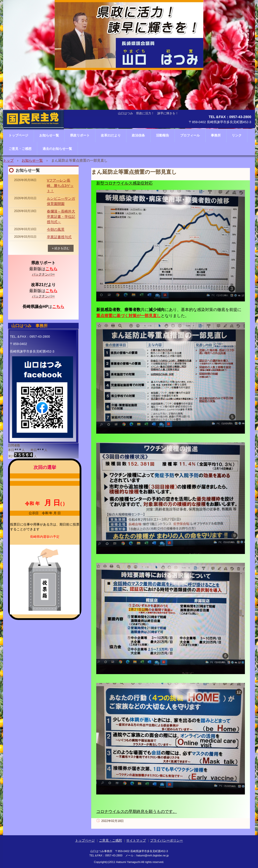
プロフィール (190, 135)
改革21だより (111, 135)
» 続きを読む (61, 248)
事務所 (216, 135)
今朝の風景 (56, 229)
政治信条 (138, 135)
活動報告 (163, 135)
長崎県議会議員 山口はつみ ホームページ (34, 135)
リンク (237, 135)
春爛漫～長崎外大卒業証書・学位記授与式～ (61, 217)
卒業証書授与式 (59, 237)
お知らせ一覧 (32, 160)
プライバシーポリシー (167, 840)
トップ (8, 160)
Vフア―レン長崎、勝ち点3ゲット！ (60, 186)
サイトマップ (136, 840)
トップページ (85, 840)
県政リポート (80, 135)
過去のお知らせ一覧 (57, 149)
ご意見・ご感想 (20, 149)
